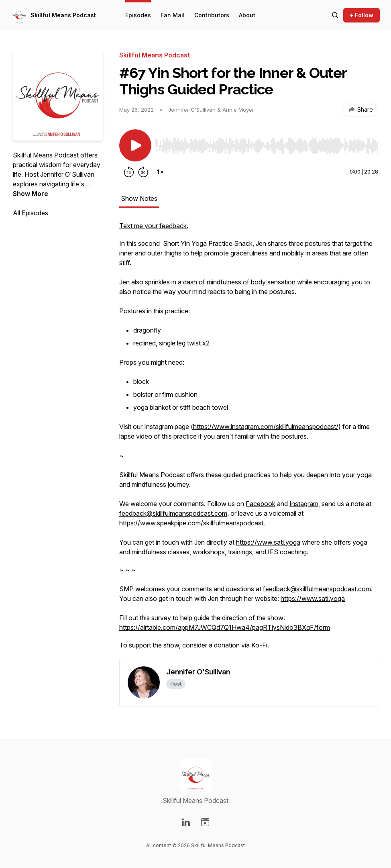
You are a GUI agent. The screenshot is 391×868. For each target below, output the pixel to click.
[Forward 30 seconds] (143, 172)
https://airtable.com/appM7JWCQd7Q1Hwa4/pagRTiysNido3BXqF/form (225, 627)
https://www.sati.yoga (268, 542)
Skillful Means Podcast (63, 15)
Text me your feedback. (154, 226)
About (247, 15)
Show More (31, 194)
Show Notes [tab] (139, 198)
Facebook (261, 504)
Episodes (138, 15)
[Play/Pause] (135, 145)
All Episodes (31, 213)
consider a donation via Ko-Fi (225, 645)
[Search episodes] (335, 15)
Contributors (212, 15)
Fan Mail (173, 15)
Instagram (304, 504)
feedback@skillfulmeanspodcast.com (173, 513)
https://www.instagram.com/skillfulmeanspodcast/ (266, 427)
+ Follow (361, 15)
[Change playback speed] (160, 172)
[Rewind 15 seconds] (129, 172)
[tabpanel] (249, 439)
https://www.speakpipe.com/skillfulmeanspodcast (191, 523)
